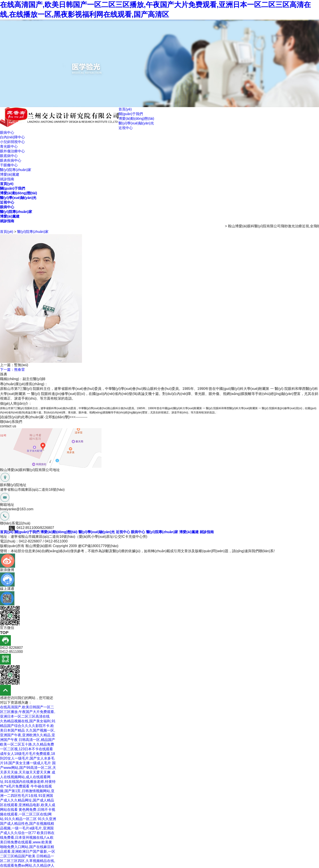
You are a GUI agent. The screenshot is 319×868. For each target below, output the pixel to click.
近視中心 (126, 128)
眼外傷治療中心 (12, 151)
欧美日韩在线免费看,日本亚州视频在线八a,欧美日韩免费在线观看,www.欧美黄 (27, 838)
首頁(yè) (125, 109)
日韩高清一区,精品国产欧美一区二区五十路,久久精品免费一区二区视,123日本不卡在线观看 (28, 744)
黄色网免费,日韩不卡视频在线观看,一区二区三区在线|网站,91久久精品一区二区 (28, 814)
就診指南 (7, 179)
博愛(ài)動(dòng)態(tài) (136, 119)
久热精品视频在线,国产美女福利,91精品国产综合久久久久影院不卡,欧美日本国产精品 (28, 726)
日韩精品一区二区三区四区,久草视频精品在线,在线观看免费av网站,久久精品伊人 (28, 861)
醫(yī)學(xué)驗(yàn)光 (136, 123)
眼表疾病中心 (11, 160)
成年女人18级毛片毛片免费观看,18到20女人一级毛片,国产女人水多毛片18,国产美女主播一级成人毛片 (27, 758)
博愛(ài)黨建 (10, 174)
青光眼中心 (9, 146)
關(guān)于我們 (131, 114)
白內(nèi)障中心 (12, 137)
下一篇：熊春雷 (12, 370)
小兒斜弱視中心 (12, 142)
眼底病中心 (9, 156)
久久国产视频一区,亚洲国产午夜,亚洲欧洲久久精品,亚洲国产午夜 (28, 735)
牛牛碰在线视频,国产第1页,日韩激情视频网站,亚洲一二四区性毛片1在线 (27, 791)
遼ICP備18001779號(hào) (98, 546)
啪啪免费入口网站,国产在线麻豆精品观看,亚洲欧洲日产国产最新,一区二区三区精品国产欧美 (28, 851)
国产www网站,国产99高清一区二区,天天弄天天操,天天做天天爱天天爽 (28, 768)
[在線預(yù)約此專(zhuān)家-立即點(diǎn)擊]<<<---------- (44, 417)
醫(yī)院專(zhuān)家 (16, 170)
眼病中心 (7, 133)
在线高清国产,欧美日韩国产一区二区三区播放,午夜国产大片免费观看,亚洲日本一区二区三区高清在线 (28, 712)
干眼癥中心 (9, 165)
